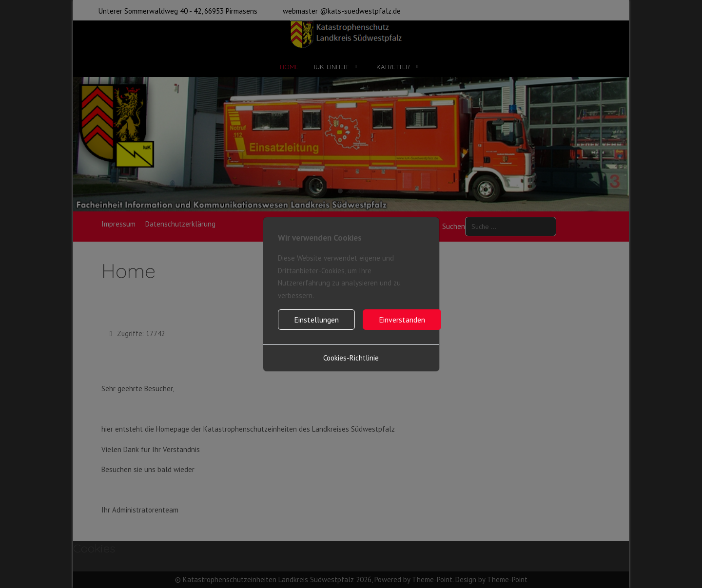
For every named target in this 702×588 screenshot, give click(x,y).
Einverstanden (402, 320)
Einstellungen (316, 320)
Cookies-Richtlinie (351, 358)
